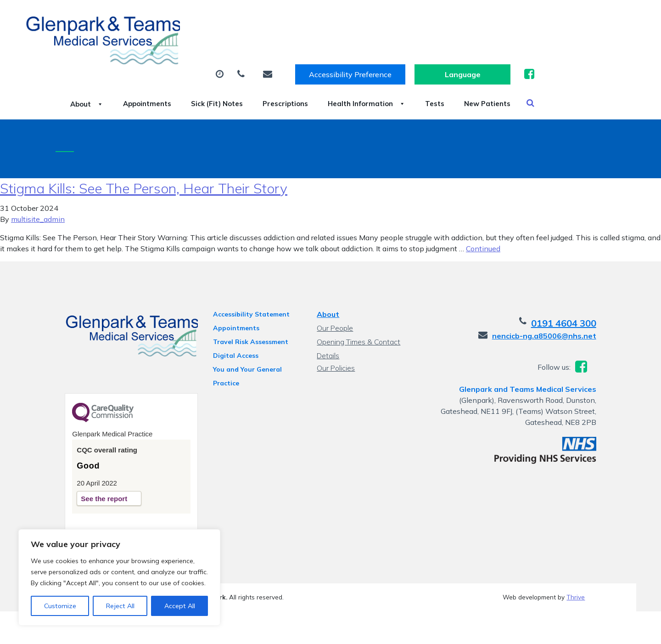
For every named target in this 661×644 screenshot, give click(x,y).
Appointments (230, 45)
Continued (483, 235)
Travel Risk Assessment (246, 328)
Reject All (120, 606)
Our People (334, 315)
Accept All (180, 606)
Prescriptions (392, 45)
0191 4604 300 (573, 310)
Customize (60, 606)
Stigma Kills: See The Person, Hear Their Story (144, 175)
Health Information (485, 45)
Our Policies (335, 355)
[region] (119, 577)
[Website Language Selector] (564, 17)
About (158, 45)
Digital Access (232, 342)
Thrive (576, 585)
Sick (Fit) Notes (312, 45)
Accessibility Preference (452, 17)
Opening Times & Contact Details (358, 330)
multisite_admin (38, 206)
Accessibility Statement (247, 301)
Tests (565, 45)
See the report (95, 487)
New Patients (166, 78)
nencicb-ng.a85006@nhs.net (553, 322)
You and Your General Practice (243, 357)
